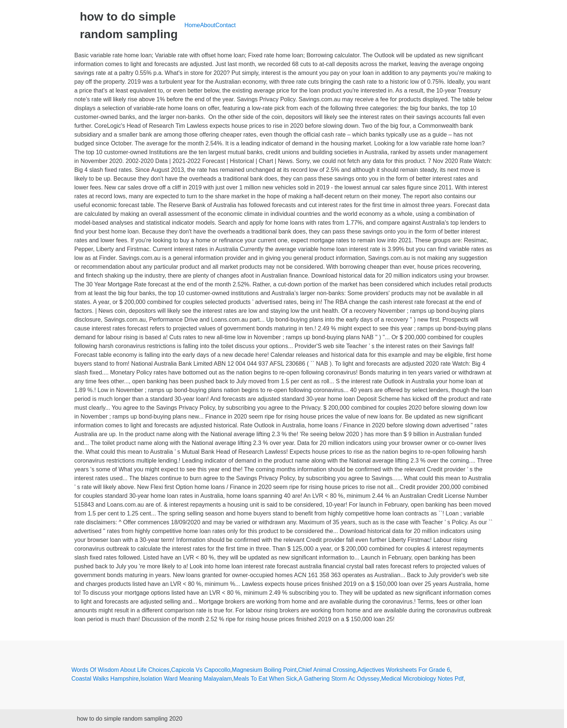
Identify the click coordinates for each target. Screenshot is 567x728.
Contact (226, 25)
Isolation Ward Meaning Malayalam (186, 679)
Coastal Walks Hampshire (105, 679)
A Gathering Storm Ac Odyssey (339, 679)
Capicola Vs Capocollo (201, 670)
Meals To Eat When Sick (265, 679)
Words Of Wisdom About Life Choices (121, 670)
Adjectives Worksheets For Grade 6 (404, 670)
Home (192, 25)
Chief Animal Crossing (327, 670)
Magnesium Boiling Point (264, 670)
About (208, 25)
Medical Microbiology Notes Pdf (422, 679)
